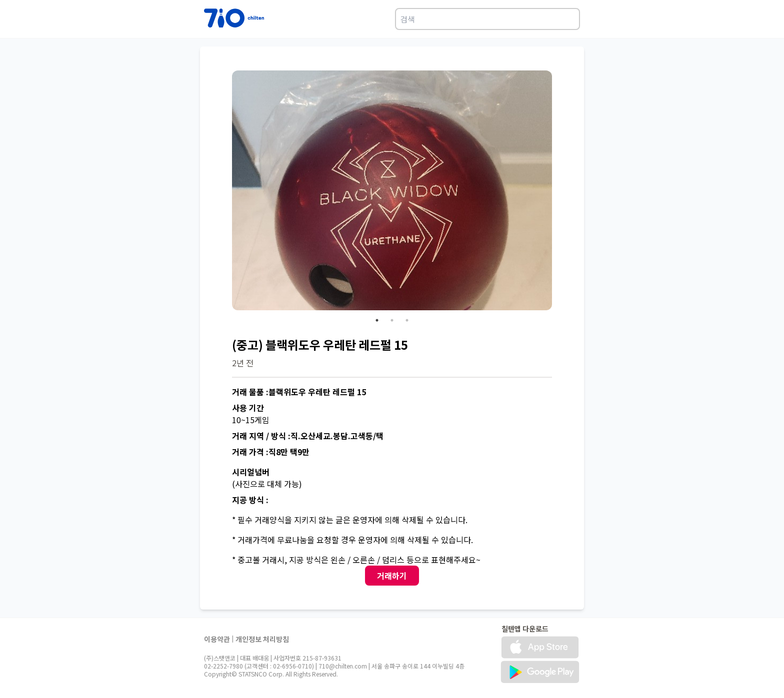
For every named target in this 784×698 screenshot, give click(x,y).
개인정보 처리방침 (262, 639)
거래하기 (392, 576)
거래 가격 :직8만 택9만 (271, 452)
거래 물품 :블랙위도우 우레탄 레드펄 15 (299, 392)
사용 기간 (248, 408)
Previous (224, 192)
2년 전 (243, 363)
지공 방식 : (250, 500)
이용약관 (217, 639)
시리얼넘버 (251, 472)
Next (559, 192)
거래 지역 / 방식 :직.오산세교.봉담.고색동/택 (308, 436)
